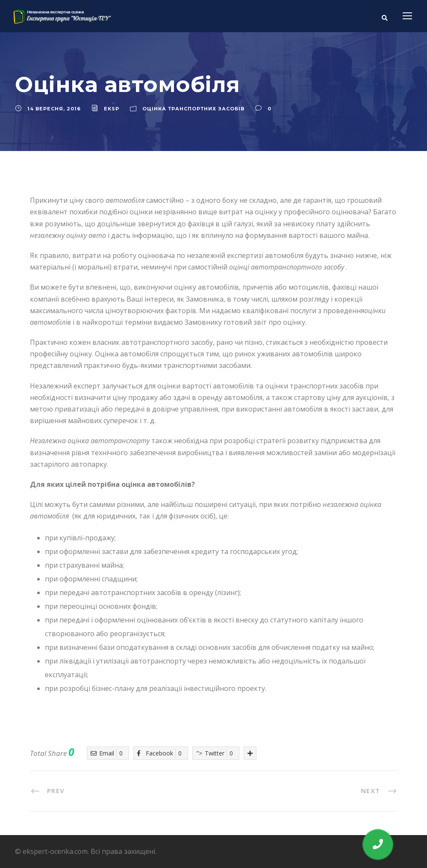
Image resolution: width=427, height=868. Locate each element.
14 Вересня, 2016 (54, 109)
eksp (112, 109)
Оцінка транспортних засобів (193, 109)
